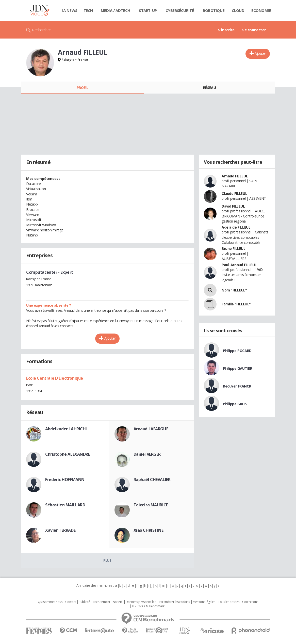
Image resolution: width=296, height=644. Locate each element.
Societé (118, 602)
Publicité (84, 602)
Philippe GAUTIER (237, 368)
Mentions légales (204, 602)
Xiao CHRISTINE (149, 530)
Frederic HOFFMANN (65, 480)
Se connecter (254, 30)
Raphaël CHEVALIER (152, 480)
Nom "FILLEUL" (234, 290)
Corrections (250, 602)
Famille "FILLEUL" (236, 304)
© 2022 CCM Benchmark (148, 606)
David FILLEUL (233, 206)
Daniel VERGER (147, 454)
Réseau (209, 88)
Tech (88, 10)
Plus (107, 560)
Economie (261, 10)
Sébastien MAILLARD (65, 505)
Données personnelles (141, 602)
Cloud (238, 10)
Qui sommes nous (50, 602)
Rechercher (42, 30)
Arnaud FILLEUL (235, 176)
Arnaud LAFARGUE (151, 429)
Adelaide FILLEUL (236, 227)
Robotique (214, 10)
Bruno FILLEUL (234, 249)
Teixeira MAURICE (151, 505)
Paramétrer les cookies (174, 602)
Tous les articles (229, 602)
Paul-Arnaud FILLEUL (239, 265)
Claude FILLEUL (234, 194)
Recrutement (101, 602)
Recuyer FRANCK (237, 386)
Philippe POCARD (237, 351)
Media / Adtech (116, 10)
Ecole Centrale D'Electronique (55, 378)
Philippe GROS (235, 404)
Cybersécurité (180, 10)
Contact (70, 602)
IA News (70, 10)
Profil (82, 88)
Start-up (148, 10)
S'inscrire (226, 30)
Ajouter (260, 53)
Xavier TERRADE (60, 530)
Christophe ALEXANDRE (68, 454)
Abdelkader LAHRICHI (66, 429)
